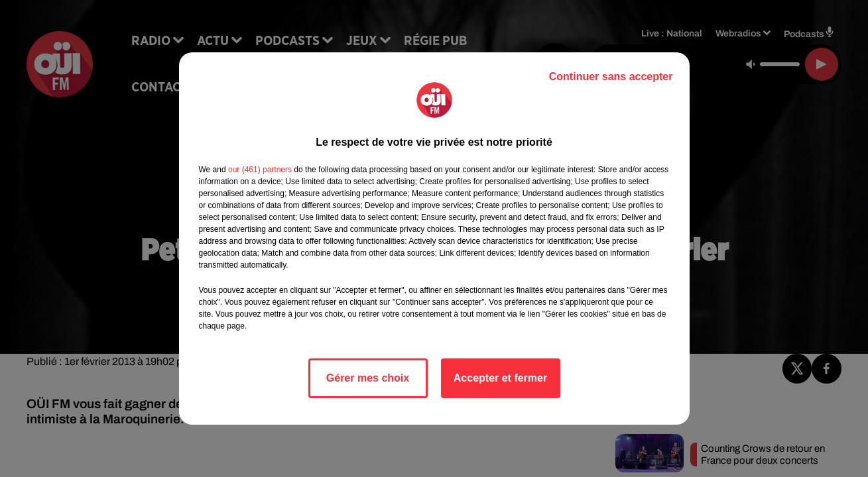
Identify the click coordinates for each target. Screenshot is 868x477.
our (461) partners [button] (260, 170)
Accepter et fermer (500, 378)
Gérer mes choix (368, 378)
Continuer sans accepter (611, 77)
